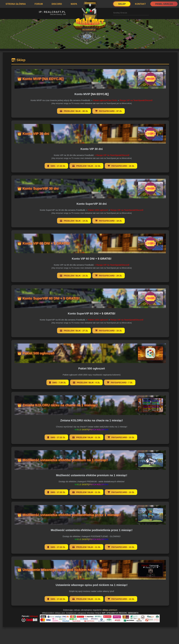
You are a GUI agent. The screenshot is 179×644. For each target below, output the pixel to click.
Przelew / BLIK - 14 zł (74, 221)
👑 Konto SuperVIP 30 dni (38, 188)
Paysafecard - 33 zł (109, 331)
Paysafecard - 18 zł (109, 221)
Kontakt (140, 4)
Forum (39, 4)
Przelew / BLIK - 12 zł (86, 166)
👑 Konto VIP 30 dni (33, 134)
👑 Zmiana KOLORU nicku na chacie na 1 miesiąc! (58, 405)
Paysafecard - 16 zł (121, 166)
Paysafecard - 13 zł (121, 437)
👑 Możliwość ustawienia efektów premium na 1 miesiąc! (63, 460)
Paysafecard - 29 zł (109, 276)
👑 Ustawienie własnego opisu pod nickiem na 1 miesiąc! (63, 570)
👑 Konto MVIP (41, 79)
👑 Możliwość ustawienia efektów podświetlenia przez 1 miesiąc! (69, 515)
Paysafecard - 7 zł (120, 383)
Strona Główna (16, 4)
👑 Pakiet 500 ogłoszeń (36, 353)
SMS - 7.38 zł (58, 383)
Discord (57, 4)
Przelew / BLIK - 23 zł (74, 276)
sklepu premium (110, 610)
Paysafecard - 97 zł (109, 111)
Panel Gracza (164, 4)
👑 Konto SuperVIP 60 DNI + (49, 298)
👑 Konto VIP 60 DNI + (44, 243)
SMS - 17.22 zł (56, 166)
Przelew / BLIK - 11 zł (86, 437)
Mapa (74, 4)
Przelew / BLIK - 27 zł (74, 331)
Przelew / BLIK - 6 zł (86, 383)
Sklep (122, 4)
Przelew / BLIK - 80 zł (74, 111)
